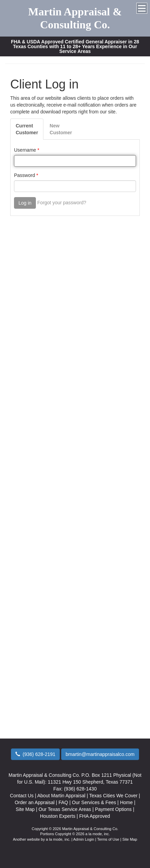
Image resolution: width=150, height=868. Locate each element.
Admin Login (84, 839)
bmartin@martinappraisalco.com (100, 754)
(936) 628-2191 (35, 754)
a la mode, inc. (58, 839)
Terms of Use (108, 839)
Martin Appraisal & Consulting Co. (75, 18)
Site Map (130, 839)
